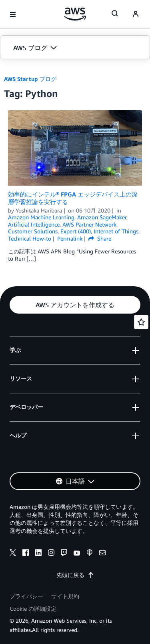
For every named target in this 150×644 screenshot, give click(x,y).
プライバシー (26, 596)
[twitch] (64, 554)
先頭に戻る (75, 575)
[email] (102, 554)
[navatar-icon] (136, 14)
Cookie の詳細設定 (33, 609)
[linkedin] (38, 554)
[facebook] (26, 554)
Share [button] (100, 238)
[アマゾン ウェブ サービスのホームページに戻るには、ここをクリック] (75, 14)
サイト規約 (65, 596)
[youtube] (77, 554)
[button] (75, 48)
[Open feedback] (141, 322)
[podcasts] (90, 554)
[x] (13, 554)
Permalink (70, 238)
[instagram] (51, 554)
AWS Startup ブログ (30, 79)
